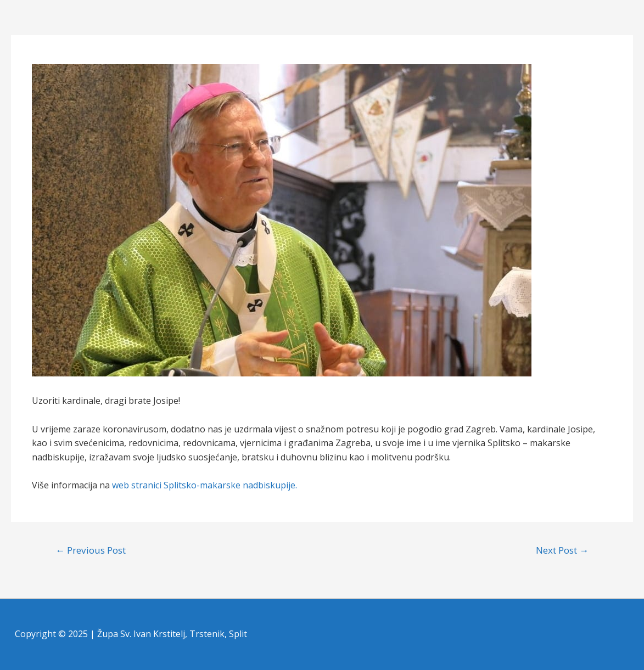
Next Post (562, 550)
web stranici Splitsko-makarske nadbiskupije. (205, 485)
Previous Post (91, 550)
